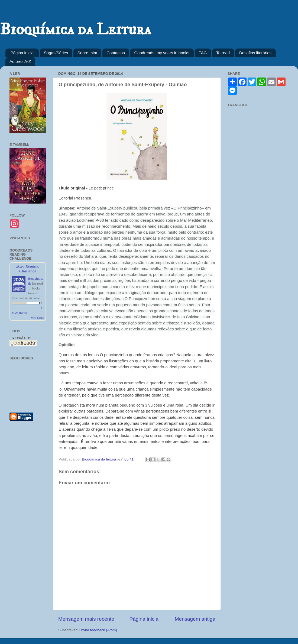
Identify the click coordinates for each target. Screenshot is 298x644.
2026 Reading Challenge (28, 268)
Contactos (116, 53)
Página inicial (22, 53)
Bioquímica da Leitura (75, 30)
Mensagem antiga (195, 619)
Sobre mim (87, 53)
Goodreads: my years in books (162, 53)
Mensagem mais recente (86, 619)
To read (223, 53)
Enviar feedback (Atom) (98, 630)
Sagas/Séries (56, 53)
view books (37, 318)
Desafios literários (255, 53)
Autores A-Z (20, 61)
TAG (203, 53)
